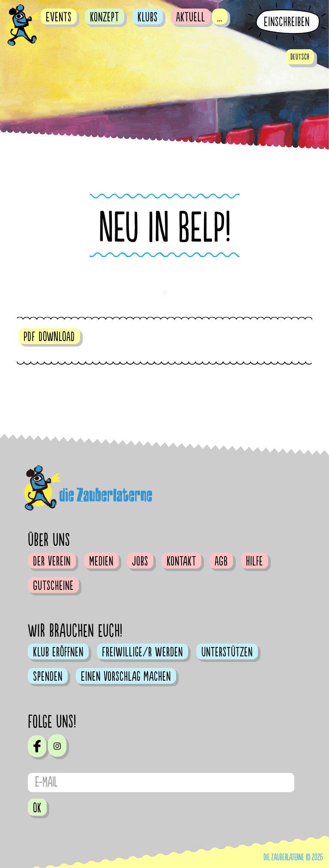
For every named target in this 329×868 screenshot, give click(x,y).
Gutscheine (53, 586)
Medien (101, 561)
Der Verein (52, 561)
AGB (221, 561)
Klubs (148, 17)
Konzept (105, 17)
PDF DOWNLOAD (49, 337)
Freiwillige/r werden (142, 652)
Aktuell (191, 17)
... (220, 17)
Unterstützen (227, 652)
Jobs (140, 561)
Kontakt (181, 561)
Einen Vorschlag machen (126, 676)
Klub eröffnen (58, 652)
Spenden (48, 676)
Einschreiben (287, 22)
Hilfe (254, 561)
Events (59, 17)
